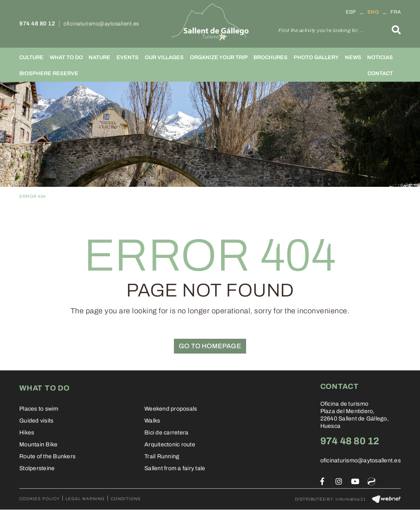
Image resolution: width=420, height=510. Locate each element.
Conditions (126, 499)
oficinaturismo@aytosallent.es (101, 24)
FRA (396, 12)
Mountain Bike (38, 445)
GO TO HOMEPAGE (210, 346)
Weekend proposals (171, 409)
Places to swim (39, 409)
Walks (152, 421)
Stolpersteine (37, 468)
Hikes (27, 433)
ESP (351, 12)
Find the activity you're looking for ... (321, 30)
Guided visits (36, 421)
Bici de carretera (166, 433)
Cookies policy (39, 499)
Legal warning (85, 499)
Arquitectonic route (170, 445)
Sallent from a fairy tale (175, 468)
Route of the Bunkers (47, 456)
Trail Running (162, 456)
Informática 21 (351, 499)
